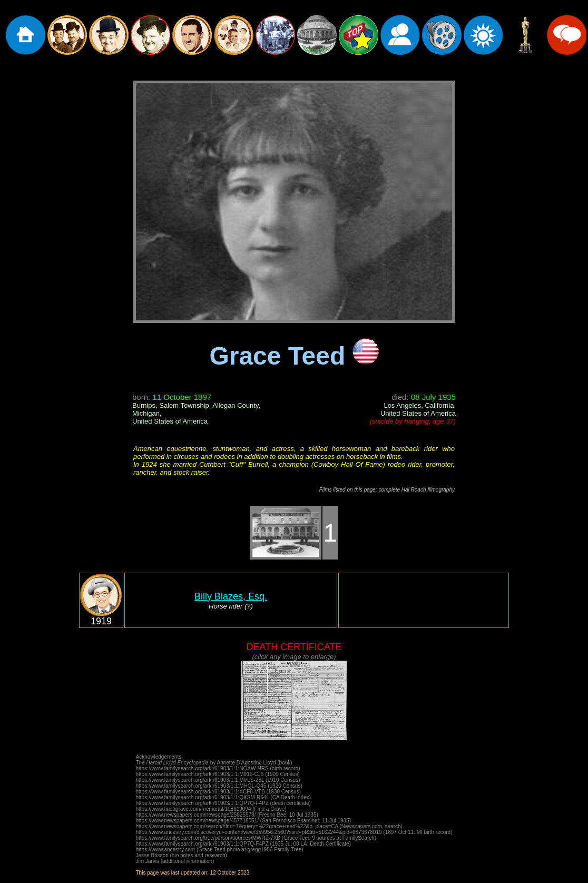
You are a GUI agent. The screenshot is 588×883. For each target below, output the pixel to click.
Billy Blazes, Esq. (231, 596)
